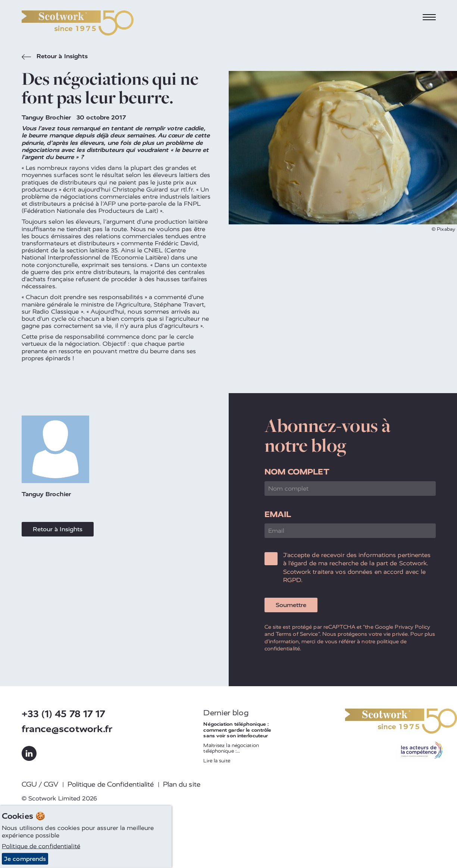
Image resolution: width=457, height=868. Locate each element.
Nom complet (297, 472)
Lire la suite (217, 761)
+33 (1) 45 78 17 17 (64, 714)
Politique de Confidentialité (111, 784)
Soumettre (291, 605)
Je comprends (25, 859)
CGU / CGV (40, 784)
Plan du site (182, 784)
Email (278, 514)
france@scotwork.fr (67, 729)
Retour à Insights (55, 57)
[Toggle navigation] (429, 17)
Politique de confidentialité (41, 846)
